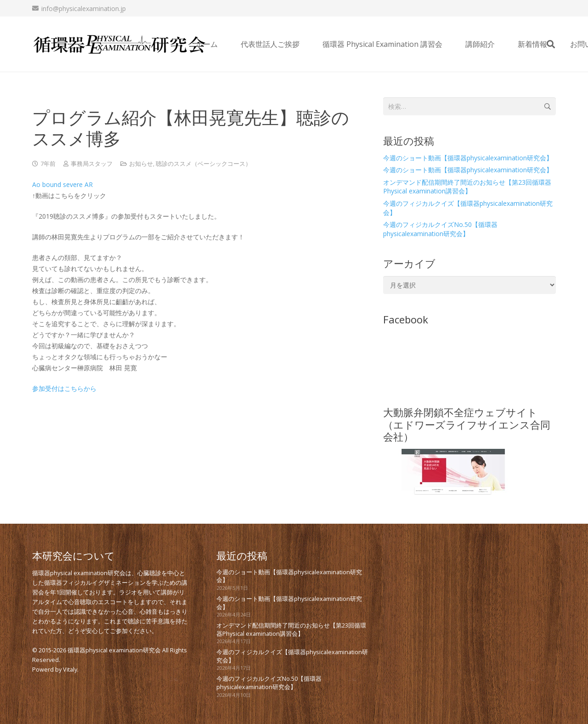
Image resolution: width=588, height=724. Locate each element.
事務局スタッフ (92, 164)
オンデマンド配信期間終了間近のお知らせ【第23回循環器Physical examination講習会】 (467, 187)
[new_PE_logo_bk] (119, 44)
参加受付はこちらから (64, 388)
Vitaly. (71, 670)
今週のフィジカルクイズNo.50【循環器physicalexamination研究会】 (440, 229)
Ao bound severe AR (62, 184)
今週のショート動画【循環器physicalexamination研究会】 (468, 158)
